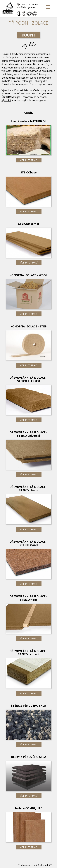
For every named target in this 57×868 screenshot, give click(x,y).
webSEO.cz (50, 865)
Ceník (29, 113)
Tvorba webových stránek (30, 865)
